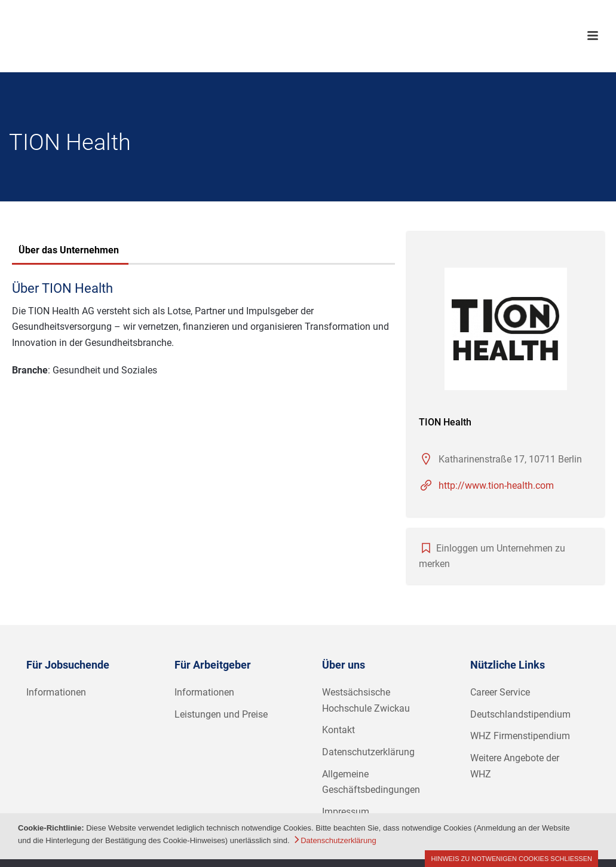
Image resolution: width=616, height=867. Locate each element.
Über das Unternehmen (69, 250)
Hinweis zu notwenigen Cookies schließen (511, 859)
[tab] (69, 252)
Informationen (56, 692)
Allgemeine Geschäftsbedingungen (371, 782)
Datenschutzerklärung (368, 752)
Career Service (500, 692)
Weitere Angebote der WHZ (515, 766)
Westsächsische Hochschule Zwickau (366, 700)
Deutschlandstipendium (520, 714)
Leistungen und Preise (221, 714)
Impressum (346, 812)
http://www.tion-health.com (496, 485)
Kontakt (338, 730)
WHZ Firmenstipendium (520, 736)
